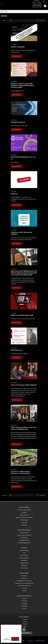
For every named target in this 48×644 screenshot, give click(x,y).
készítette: (30, 641)
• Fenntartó (24, 599)
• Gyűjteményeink (24, 563)
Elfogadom (15, 639)
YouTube (25, 622)
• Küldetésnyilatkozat (24, 558)
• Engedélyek (24, 604)
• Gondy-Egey (24, 576)
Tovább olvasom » (16, 56)
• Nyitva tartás (24, 522)
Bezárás (19, 627)
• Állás (24, 553)
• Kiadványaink (24, 565)
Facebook (25, 619)
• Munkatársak (24, 560)
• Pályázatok (24, 601)
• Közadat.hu (24, 588)
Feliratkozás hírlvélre (25, 633)
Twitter (25, 626)
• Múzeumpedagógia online (24, 543)
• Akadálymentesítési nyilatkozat (24, 581)
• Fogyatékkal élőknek (24, 540)
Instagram (25, 624)
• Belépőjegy (24, 525)
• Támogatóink (24, 606)
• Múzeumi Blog (24, 568)
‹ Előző (10, 20)
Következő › (42, 20)
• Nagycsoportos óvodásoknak (24, 535)
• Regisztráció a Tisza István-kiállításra (24, 517)
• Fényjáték (24, 512)
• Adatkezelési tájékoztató (24, 586)
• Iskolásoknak (24, 538)
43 (37, 20)
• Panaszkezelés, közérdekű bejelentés (24, 583)
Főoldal (2, 11)
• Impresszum (24, 578)
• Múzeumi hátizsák (24, 515)
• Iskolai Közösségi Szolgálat (24, 510)
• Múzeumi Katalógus (24, 550)
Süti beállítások (7, 639)
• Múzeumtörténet (24, 556)
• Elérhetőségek (24, 520)
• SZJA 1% (24, 608)
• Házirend (24, 591)
